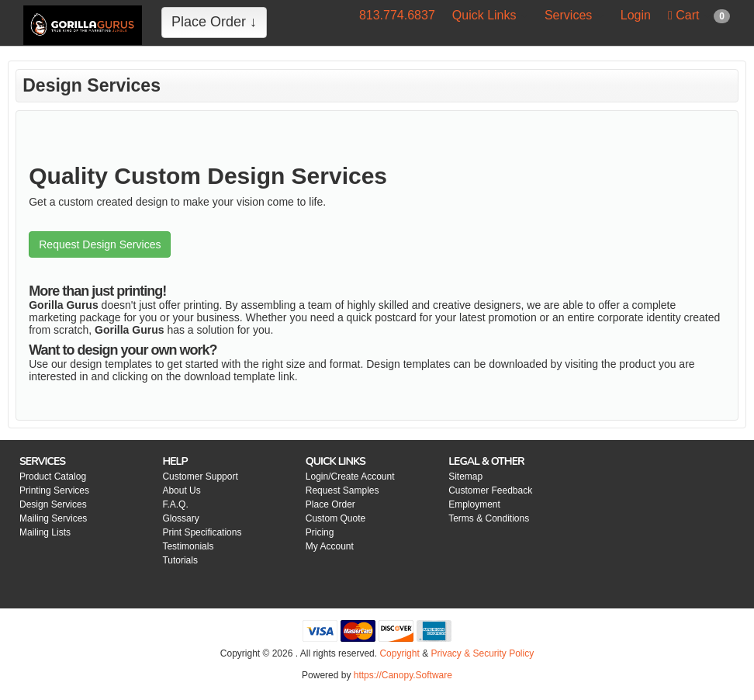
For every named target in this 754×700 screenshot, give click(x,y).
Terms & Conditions (489, 518)
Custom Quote (335, 518)
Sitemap (465, 476)
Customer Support (200, 476)
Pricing (320, 532)
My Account (330, 546)
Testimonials (188, 546)
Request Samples (342, 490)
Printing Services (54, 490)
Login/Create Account (350, 476)
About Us (181, 490)
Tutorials (180, 560)
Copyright (399, 653)
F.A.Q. (175, 504)
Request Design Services (100, 244)
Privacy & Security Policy (482, 653)
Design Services (53, 504)
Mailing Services (53, 518)
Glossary (180, 518)
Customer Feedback (490, 490)
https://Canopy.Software (403, 675)
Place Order (330, 504)
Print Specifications (202, 532)
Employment (474, 504)
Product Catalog (53, 476)
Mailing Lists (45, 532)
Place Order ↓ (214, 22)
